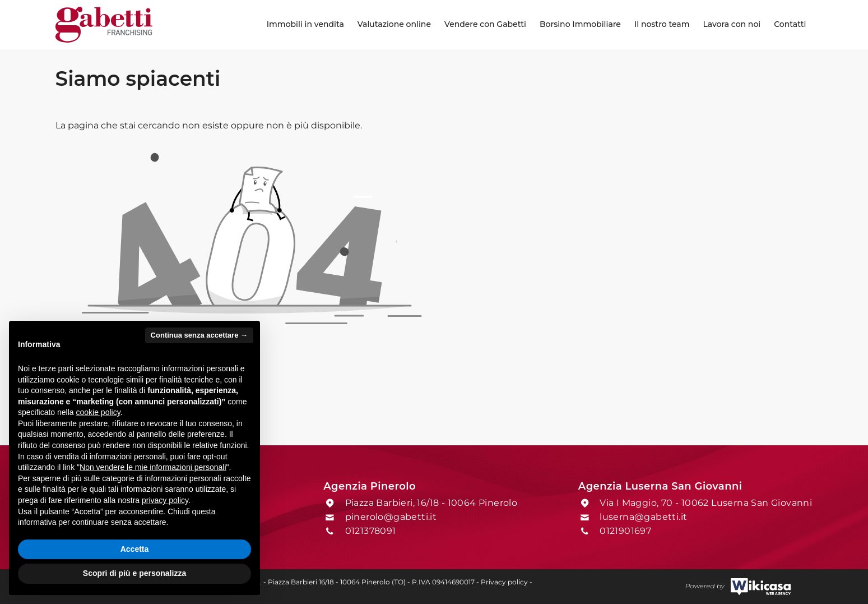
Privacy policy (504, 582)
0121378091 (371, 531)
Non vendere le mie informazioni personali (153, 467)
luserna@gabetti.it (643, 517)
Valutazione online (394, 24)
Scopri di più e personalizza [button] (134, 573)
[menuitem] (305, 25)
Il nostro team (662, 24)
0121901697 (625, 531)
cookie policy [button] (98, 412)
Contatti (790, 24)
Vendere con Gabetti (485, 24)
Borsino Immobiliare (580, 24)
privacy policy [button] (165, 500)
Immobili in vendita (305, 24)
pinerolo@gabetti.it (391, 517)
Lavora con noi (732, 24)
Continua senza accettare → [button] (199, 335)
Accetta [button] (135, 549)
